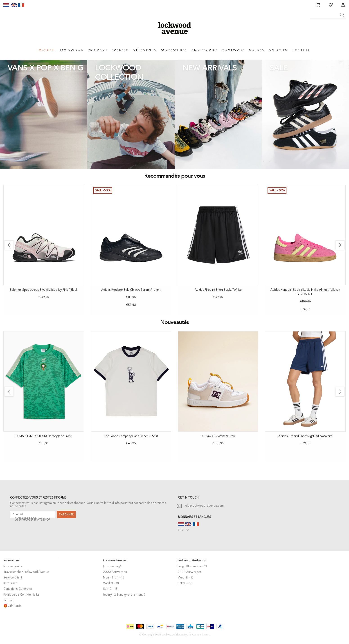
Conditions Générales (18, 589)
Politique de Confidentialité (21, 595)
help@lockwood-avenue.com (204, 506)
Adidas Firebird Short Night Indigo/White (305, 436)
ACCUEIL (47, 50)
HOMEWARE (233, 50)
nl (6, 5)
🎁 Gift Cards (12, 606)
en (14, 5)
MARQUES (278, 50)
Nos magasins (13, 566)
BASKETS (120, 50)
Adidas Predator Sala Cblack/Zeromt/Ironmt (131, 290)
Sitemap (9, 600)
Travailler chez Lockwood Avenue (26, 572)
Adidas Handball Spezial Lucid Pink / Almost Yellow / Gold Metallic (305, 292)
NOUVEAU (98, 50)
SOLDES (257, 50)
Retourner (10, 583)
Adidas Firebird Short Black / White (218, 290)
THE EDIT (301, 50)
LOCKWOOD (72, 50)
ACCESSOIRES (174, 50)
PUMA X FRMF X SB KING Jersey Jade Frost (44, 436)
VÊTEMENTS (145, 50)
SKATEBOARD (204, 50)
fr (21, 5)
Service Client (13, 578)
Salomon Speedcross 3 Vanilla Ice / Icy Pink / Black (44, 290)
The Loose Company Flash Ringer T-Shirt (131, 436)
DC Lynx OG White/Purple (218, 436)
